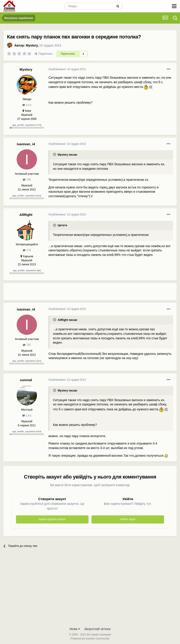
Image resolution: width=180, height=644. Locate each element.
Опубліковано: (67, 69)
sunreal (26, 380)
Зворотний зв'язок (97, 629)
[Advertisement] (101, 293)
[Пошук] (89, 6)
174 (27, 250)
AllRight (26, 215)
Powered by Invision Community (90, 639)
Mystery (32, 45)
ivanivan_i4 (26, 144)
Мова (75, 629)
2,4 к (27, 105)
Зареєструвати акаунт (52, 519)
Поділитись (44, 54)
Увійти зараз (128, 519)
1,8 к (27, 416)
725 (27, 180)
